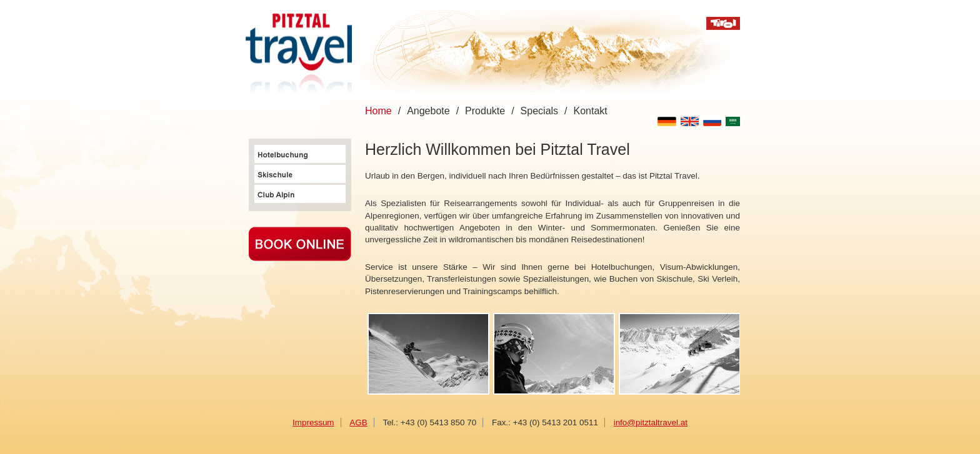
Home (378, 111)
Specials (539, 111)
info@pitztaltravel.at (651, 422)
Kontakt (591, 111)
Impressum (313, 422)
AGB (358, 422)
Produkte (485, 111)
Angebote (428, 111)
